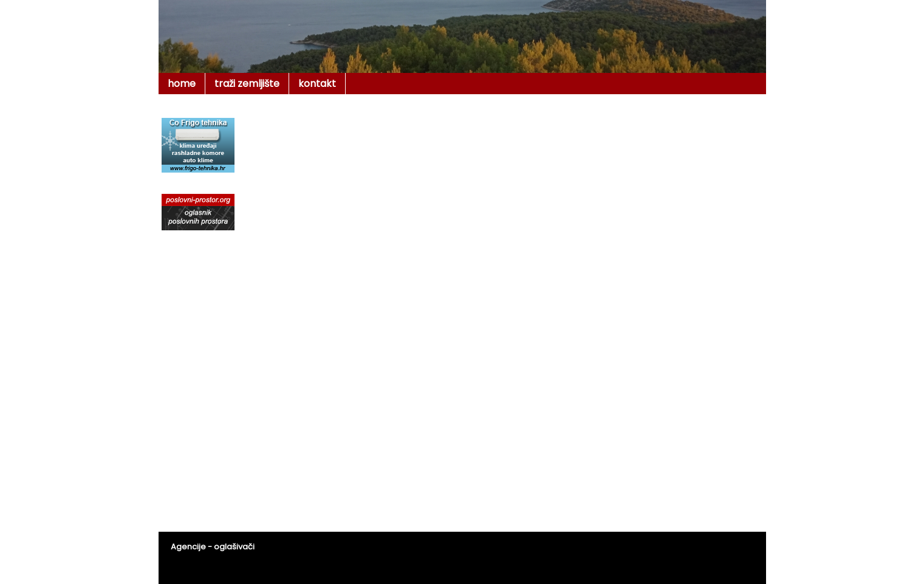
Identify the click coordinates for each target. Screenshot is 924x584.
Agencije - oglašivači (213, 547)
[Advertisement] (538, 142)
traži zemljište (247, 84)
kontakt (317, 84)
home (182, 84)
